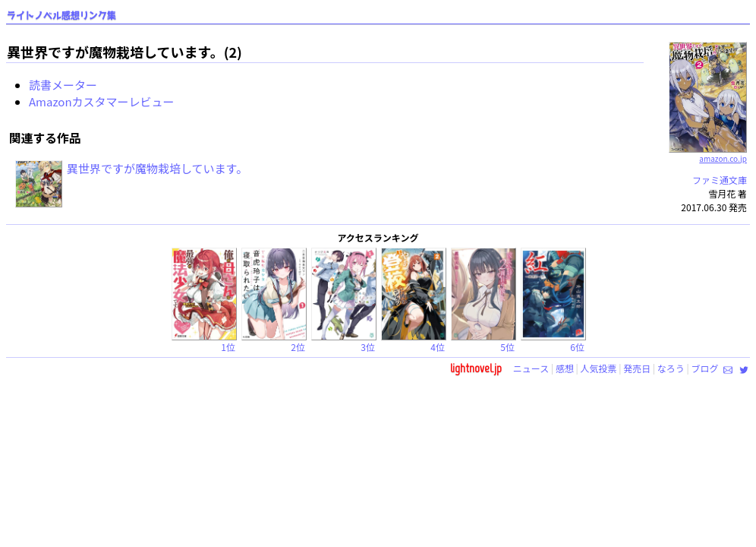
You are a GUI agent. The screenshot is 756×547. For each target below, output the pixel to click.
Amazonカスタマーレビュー (102, 101)
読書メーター (63, 85)
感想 (565, 368)
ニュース (531, 368)
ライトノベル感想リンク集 (61, 16)
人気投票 (599, 368)
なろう (671, 368)
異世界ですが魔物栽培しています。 (157, 168)
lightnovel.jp (476, 368)
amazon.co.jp (708, 153)
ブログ (704, 368)
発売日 (637, 368)
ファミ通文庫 (720, 180)
